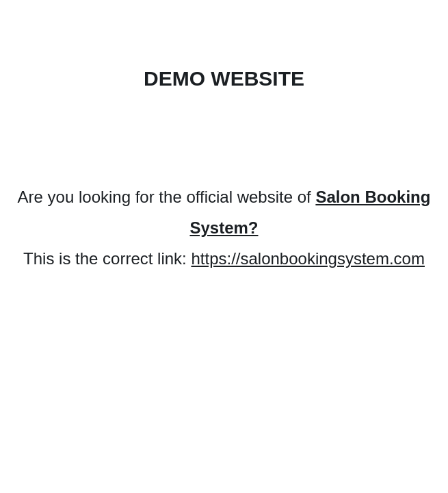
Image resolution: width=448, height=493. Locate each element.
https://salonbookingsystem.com (308, 258)
